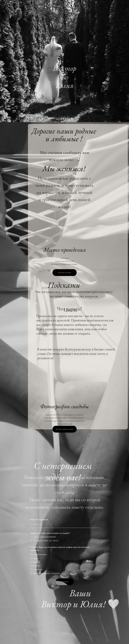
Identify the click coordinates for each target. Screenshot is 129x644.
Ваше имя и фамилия (39, 520)
